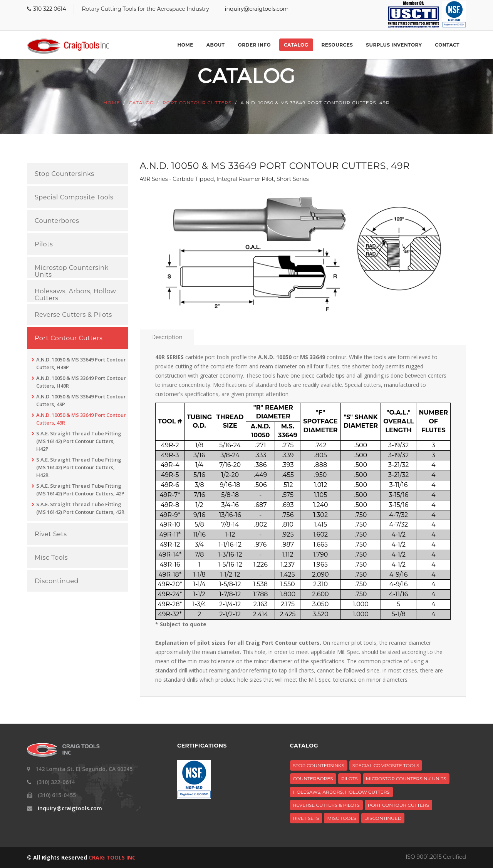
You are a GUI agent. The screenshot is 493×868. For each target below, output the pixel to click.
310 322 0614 (49, 9)
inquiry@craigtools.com (257, 9)
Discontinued (57, 581)
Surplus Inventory (394, 45)
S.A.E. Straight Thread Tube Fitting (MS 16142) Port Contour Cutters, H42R (79, 467)
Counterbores (57, 221)
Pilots (44, 244)
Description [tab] (167, 337)
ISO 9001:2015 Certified (436, 857)
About (216, 45)
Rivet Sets (51, 534)
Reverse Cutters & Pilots (73, 315)
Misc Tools (51, 558)
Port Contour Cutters (197, 103)
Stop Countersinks (64, 174)
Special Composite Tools (74, 197)
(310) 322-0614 (56, 782)
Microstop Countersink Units (72, 271)
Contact (447, 45)
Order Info (254, 45)
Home (185, 45)
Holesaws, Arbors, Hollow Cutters (75, 295)
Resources (337, 45)
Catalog (296, 45)
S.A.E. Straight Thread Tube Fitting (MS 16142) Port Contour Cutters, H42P (79, 441)
